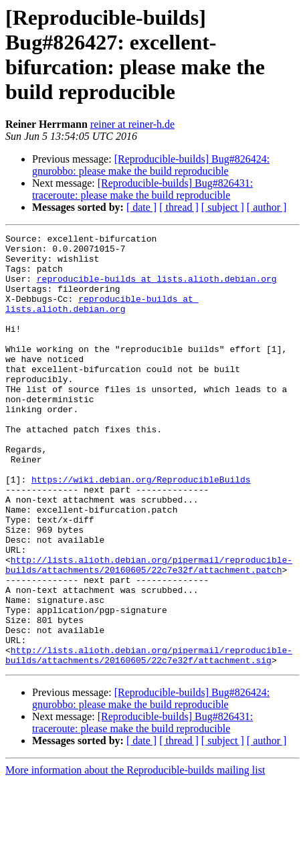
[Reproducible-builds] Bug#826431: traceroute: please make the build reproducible (142, 189)
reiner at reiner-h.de (132, 124)
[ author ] (267, 207)
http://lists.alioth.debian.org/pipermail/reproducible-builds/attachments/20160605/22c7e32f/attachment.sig (149, 740)
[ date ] (141, 207)
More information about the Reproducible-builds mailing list (135, 856)
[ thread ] (179, 207)
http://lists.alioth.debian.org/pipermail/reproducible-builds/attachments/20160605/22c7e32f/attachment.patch (149, 632)
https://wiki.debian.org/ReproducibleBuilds (141, 529)
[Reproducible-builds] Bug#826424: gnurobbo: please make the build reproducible (151, 165)
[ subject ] (223, 207)
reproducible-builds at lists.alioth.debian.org (157, 288)
